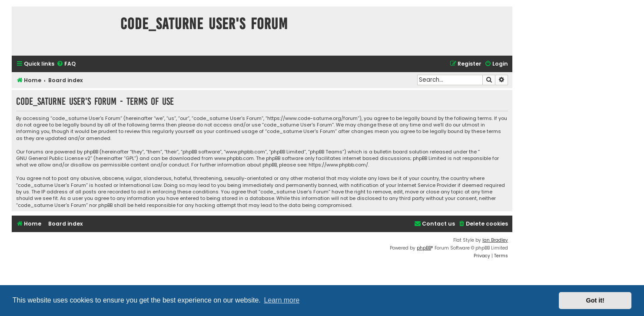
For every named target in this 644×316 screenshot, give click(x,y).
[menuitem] (66, 64)
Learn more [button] (282, 300)
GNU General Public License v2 (53, 158)
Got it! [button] (595, 300)
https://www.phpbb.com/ (338, 165)
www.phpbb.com (234, 158)
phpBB (424, 248)
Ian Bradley (495, 240)
